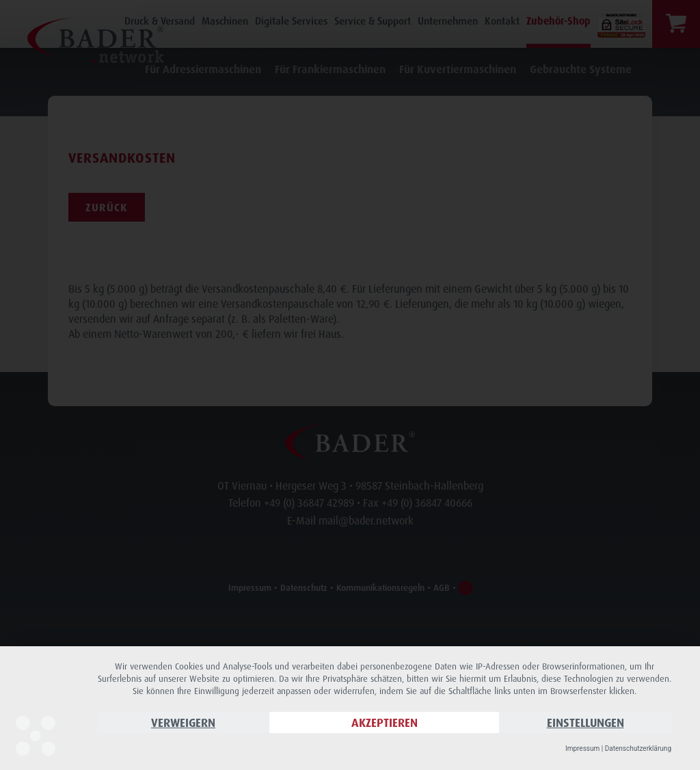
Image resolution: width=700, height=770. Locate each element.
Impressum (582, 748)
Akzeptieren (385, 722)
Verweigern (183, 722)
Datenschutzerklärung (638, 748)
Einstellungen (585, 722)
